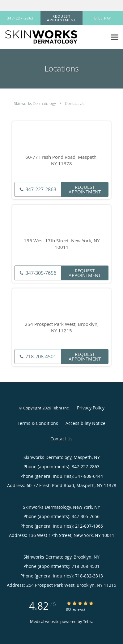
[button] (61, 18)
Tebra (88, 621)
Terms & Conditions (38, 423)
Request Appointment (85, 189)
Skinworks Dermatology (35, 103)
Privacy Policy (91, 408)
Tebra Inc (60, 408)
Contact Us (75, 103)
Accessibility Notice (85, 423)
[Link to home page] (54, 37)
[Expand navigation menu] (115, 37)
